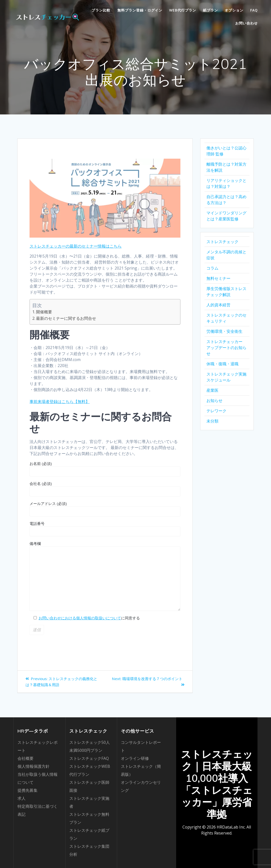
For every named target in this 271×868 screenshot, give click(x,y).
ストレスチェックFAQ (89, 758)
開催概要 (44, 312)
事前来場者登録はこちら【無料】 (60, 402)
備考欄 (105, 576)
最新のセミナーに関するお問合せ (66, 318)
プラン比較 (101, 10)
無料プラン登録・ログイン (140, 10)
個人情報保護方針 (34, 766)
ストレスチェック (222, 242)
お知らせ (214, 401)
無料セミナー (218, 278)
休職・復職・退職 (222, 364)
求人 (22, 798)
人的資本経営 (218, 305)
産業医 (212, 390)
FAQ (254, 10)
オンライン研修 (135, 758)
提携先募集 (28, 790)
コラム (212, 268)
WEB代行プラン (183, 10)
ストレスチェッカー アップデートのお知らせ (226, 348)
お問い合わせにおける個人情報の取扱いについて (80, 618)
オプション (234, 10)
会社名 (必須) (105, 489)
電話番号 (105, 529)
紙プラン (210, 10)
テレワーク (216, 411)
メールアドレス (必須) (105, 509)
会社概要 (26, 758)
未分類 (212, 421)
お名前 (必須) (105, 469)
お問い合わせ (246, 23)
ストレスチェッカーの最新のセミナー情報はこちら (76, 246)
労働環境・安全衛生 (224, 331)
